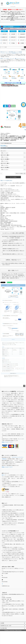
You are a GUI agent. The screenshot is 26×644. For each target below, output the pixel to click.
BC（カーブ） (4, 151)
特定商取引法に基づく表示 (6, 626)
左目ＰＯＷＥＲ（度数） (5, 163)
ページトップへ (24, 386)
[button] (2, 75)
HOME (1, 52)
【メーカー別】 (6, 58)
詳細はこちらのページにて (7, 442)
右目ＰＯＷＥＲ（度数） (5, 155)
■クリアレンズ (6, 52)
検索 (25, 47)
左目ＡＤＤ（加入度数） (5, 167)
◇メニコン (3, 53)
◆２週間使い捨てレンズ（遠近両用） (16, 52)
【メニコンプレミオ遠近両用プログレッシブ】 (14, 53)
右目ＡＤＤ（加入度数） (5, 159)
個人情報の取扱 (4, 628)
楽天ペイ (4, 475)
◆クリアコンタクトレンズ (20, 58)
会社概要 (2, 623)
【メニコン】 (12, 58)
